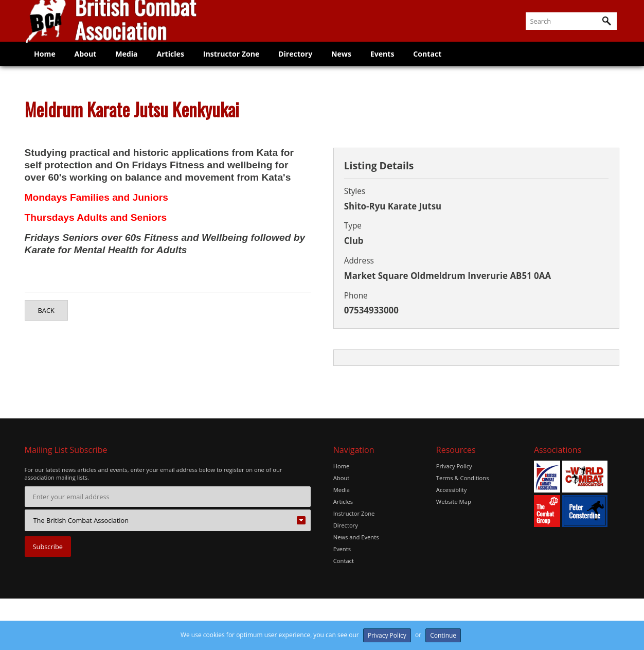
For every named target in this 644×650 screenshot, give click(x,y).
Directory (307, 64)
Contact (446, 64)
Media (132, 64)
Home (46, 64)
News (356, 64)
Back (46, 310)
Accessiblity (452, 489)
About (88, 64)
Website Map (454, 500)
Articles (178, 64)
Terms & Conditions (463, 477)
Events (399, 64)
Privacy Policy (454, 466)
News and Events (356, 535)
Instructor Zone (241, 64)
